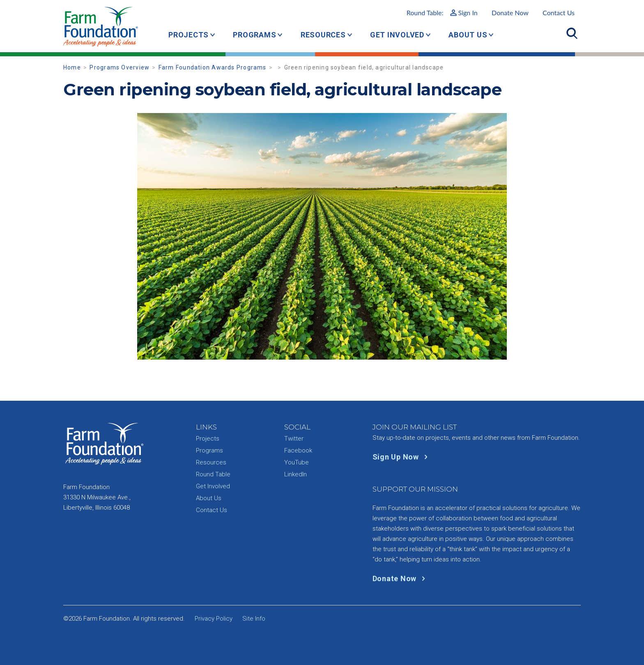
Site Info (254, 619)
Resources (323, 35)
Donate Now (510, 13)
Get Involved (397, 35)
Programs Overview (120, 67)
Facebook (298, 450)
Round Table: (442, 13)
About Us (468, 35)
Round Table (213, 474)
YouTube (297, 462)
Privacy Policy (214, 619)
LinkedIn (296, 474)
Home (72, 67)
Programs (254, 35)
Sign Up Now (402, 457)
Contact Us (559, 13)
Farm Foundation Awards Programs (213, 67)
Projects (189, 35)
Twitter (294, 439)
